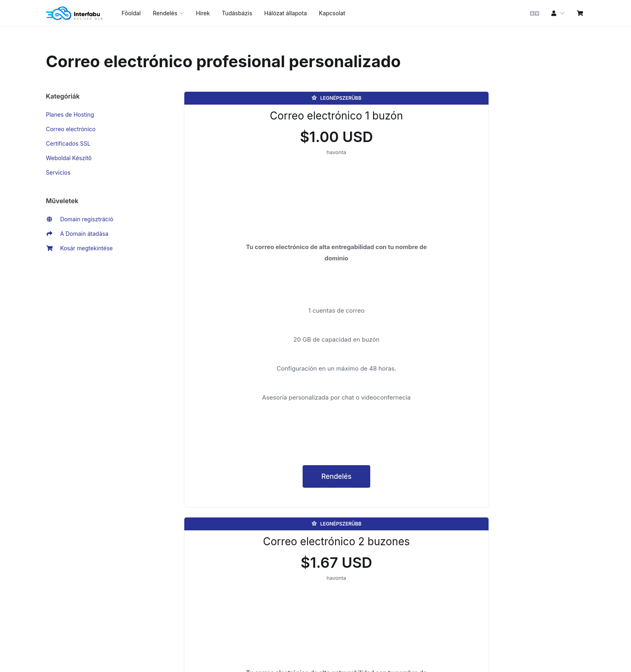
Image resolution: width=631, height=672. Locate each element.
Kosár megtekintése (79, 248)
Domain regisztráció (79, 219)
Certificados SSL (68, 143)
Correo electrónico (71, 129)
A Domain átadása (77, 234)
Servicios (58, 172)
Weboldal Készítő (69, 158)
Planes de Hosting (70, 114)
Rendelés (247, 550)
